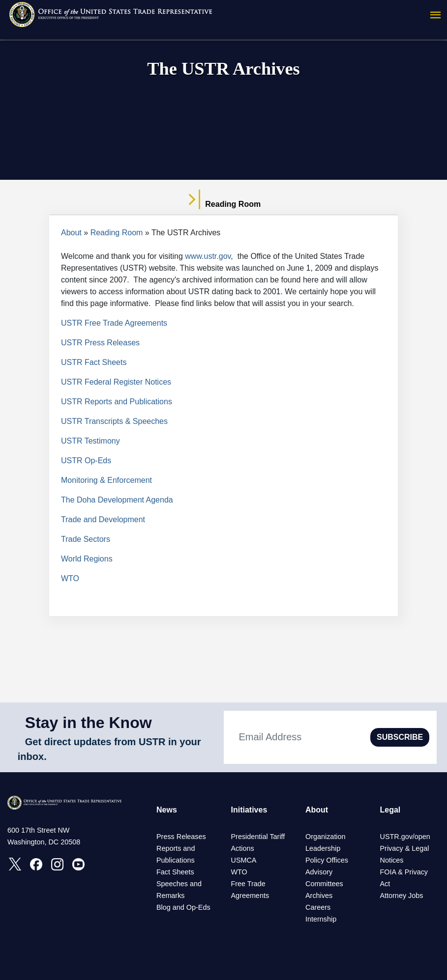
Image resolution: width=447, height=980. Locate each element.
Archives (319, 896)
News (167, 810)
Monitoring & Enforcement (106, 480)
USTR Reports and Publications (117, 402)
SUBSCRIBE (400, 737)
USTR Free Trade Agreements (114, 323)
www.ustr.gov (208, 256)
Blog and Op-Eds (183, 907)
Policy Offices (327, 860)
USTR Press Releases (100, 343)
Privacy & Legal (404, 848)
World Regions (87, 559)
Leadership (323, 848)
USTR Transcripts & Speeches (114, 421)
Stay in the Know (89, 723)
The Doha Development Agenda (117, 500)
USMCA (243, 860)
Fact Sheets (175, 872)
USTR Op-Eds (86, 461)
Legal (390, 810)
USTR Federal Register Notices (116, 382)
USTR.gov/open (405, 837)
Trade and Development (103, 519)
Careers (318, 907)
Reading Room (117, 233)
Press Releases (181, 837)
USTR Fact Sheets (94, 362)
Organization (326, 837)
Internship (321, 919)
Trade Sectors (86, 539)
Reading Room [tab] (223, 204)
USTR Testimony (90, 441)
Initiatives (249, 810)
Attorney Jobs (401, 896)
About (71, 233)
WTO (70, 578)
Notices (391, 860)
